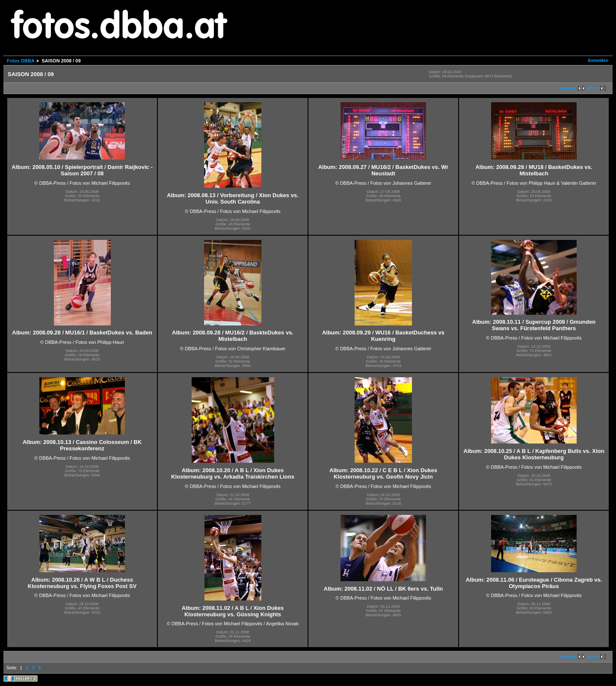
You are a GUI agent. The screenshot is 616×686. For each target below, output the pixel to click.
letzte (592, 88)
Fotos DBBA (21, 61)
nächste (568, 88)
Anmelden (598, 61)
